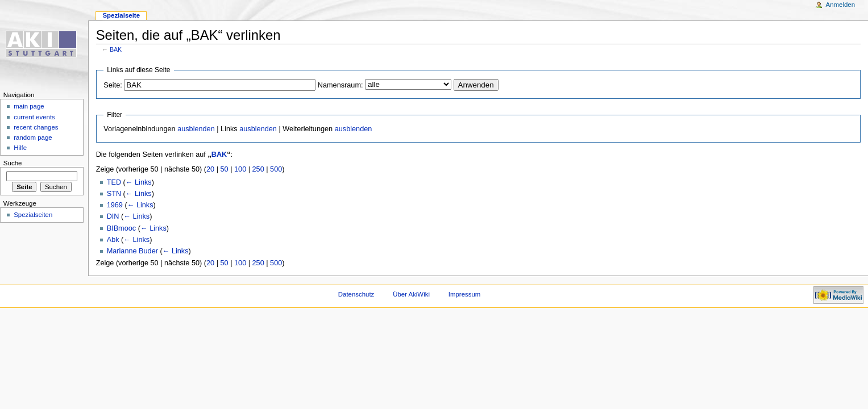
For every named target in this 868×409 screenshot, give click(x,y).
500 (276, 169)
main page (29, 106)
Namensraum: (340, 85)
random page (33, 137)
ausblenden (196, 129)
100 (240, 169)
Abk (113, 240)
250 (258, 169)
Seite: (113, 85)
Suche (13, 163)
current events (34, 117)
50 (225, 169)
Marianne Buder (132, 251)
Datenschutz (356, 294)
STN (114, 194)
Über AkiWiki (411, 294)
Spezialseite (121, 15)
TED (114, 182)
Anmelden (841, 5)
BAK (116, 49)
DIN (113, 216)
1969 (115, 205)
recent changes (36, 127)
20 (210, 169)
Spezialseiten (33, 215)
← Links (139, 182)
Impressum (465, 294)
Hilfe (20, 148)
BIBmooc (121, 228)
